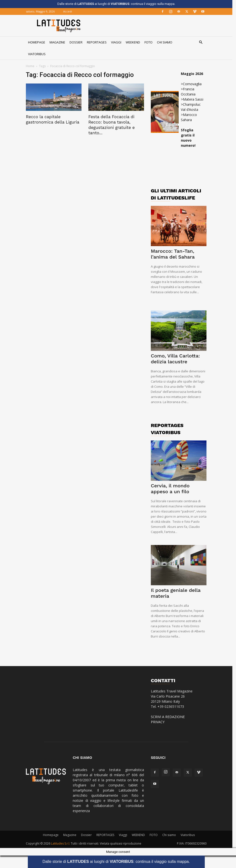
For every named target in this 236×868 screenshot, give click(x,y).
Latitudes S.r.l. (62, 843)
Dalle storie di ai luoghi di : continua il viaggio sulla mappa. (118, 862)
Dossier (78, 42)
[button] (203, 42)
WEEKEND (135, 42)
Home (32, 66)
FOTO (150, 42)
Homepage (39, 42)
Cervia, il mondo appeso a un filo (172, 489)
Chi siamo (167, 42)
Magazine (59, 42)
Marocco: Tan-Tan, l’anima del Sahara (175, 254)
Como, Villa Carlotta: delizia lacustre (177, 359)
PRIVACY (160, 722)
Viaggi (118, 42)
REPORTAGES (99, 42)
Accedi (70, 11)
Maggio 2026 (194, 74)
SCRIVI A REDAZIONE (170, 717)
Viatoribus (39, 54)
